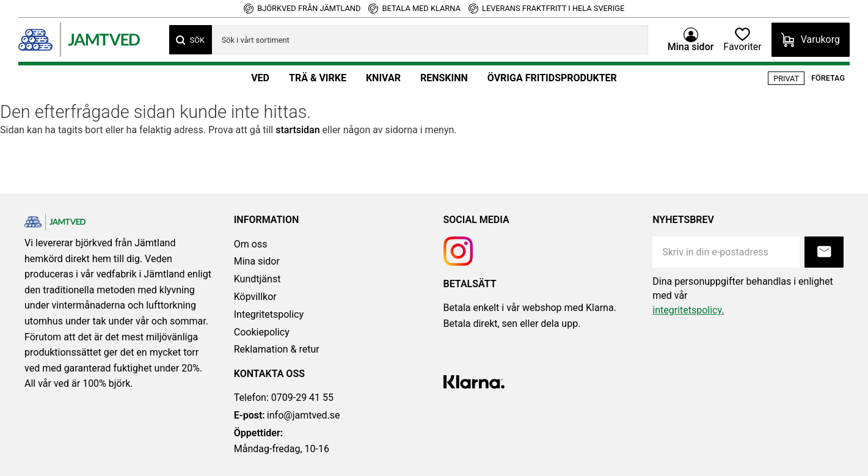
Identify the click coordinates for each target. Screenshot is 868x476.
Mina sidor (257, 261)
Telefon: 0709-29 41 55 (284, 397)
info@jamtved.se (287, 416)
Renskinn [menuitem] (444, 78)
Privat (786, 79)
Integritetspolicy (269, 314)
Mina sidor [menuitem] (691, 46)
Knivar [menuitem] (383, 78)
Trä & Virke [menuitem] (318, 78)
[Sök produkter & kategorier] (430, 40)
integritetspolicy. (688, 310)
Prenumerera (824, 252)
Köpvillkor (255, 297)
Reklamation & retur (277, 349)
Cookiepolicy (262, 332)
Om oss (251, 244)
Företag (828, 78)
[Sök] (191, 40)
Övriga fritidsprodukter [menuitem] (552, 78)
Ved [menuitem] (260, 78)
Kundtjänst (257, 279)
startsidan (297, 130)
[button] (742, 40)
